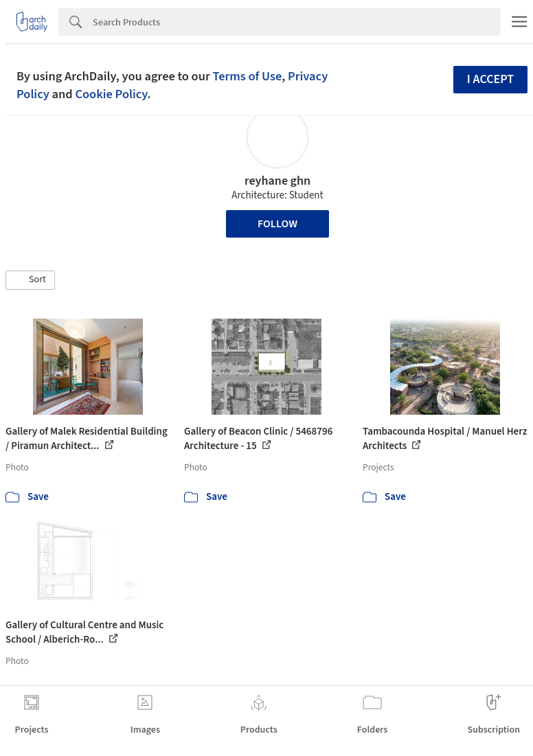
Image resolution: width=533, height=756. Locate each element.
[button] (30, 280)
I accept (490, 79)
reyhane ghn (277, 181)
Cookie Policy (111, 94)
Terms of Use (247, 76)
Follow (277, 224)
